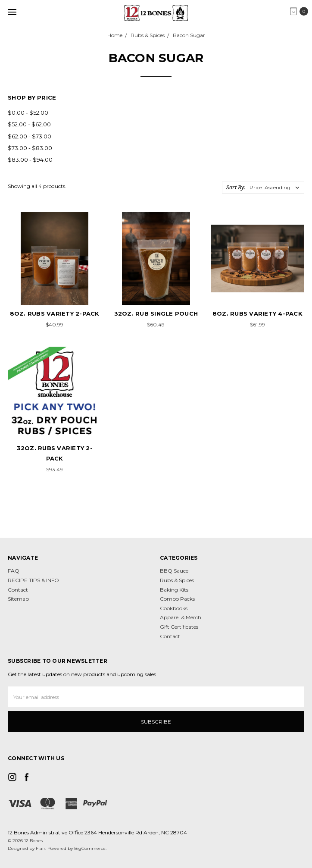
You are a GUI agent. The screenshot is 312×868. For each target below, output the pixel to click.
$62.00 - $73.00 (30, 136)
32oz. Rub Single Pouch (156, 313)
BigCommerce (90, 848)
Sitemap (18, 599)
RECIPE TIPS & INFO (33, 580)
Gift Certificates (179, 627)
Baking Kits (174, 590)
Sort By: (236, 187)
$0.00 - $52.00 (28, 113)
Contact (18, 590)
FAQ (14, 571)
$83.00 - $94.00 (30, 160)
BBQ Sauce (174, 571)
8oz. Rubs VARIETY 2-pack (55, 313)
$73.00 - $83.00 (30, 148)
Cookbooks (174, 608)
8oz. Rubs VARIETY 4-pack (257, 313)
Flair (41, 848)
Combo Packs (177, 599)
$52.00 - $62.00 (29, 124)
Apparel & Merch (181, 617)
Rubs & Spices (177, 580)
